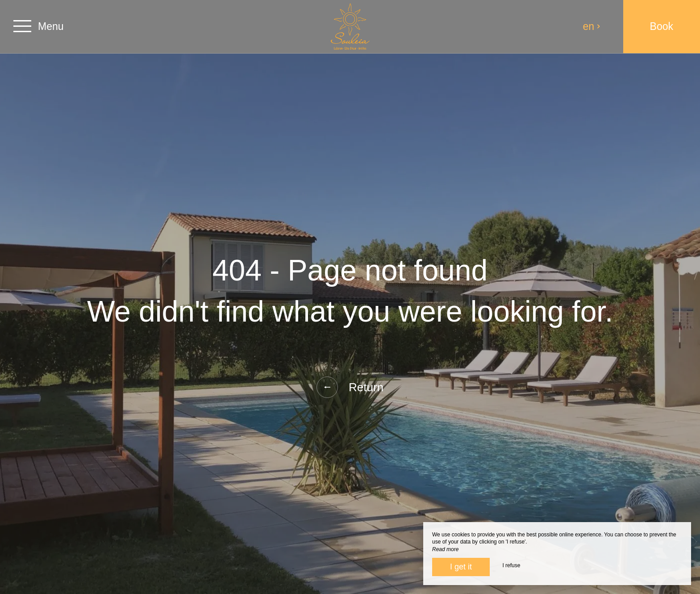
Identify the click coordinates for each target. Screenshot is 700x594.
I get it (461, 567)
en (592, 26)
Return (350, 387)
